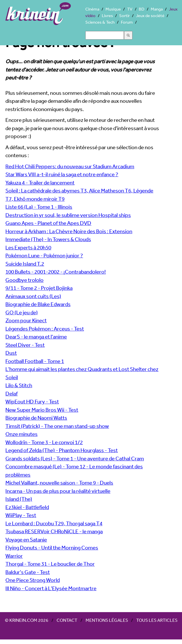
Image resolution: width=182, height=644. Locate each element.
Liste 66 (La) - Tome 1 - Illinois (39, 207)
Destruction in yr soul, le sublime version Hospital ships (68, 215)
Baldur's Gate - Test (28, 572)
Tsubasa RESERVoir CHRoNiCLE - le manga (54, 531)
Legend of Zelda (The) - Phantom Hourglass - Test (62, 450)
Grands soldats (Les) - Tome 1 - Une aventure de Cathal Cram (75, 458)
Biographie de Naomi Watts (36, 418)
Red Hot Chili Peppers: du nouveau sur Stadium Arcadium (70, 166)
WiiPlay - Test (21, 515)
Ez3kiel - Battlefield (27, 507)
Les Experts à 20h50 (28, 247)
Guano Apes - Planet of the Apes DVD (48, 223)
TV (130, 9)
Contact (67, 620)
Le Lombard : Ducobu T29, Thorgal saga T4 (54, 523)
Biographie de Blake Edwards (38, 304)
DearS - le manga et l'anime (36, 337)
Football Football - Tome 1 (35, 361)
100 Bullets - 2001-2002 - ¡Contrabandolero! (56, 272)
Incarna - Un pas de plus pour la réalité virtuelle (58, 491)
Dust (11, 353)
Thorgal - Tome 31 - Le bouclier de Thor (50, 564)
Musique (113, 9)
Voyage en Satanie (26, 540)
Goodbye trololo (24, 280)
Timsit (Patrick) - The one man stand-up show (57, 426)
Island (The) (19, 499)
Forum (127, 22)
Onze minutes (21, 434)
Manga (157, 9)
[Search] (105, 35)
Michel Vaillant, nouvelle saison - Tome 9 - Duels (59, 483)
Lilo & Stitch (19, 385)
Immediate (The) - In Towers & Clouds (48, 239)
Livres (107, 16)
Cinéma (92, 9)
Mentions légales (107, 620)
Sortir (124, 16)
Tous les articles (157, 620)
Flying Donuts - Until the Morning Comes (52, 547)
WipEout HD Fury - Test (32, 401)
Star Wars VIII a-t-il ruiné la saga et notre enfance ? (62, 174)
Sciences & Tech (100, 22)
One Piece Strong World (33, 580)
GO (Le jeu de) (22, 312)
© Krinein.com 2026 (27, 620)
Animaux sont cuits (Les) (33, 296)
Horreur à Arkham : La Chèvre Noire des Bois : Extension (69, 231)
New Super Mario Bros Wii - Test (42, 410)
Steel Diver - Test (25, 345)
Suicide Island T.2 (25, 264)
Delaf (12, 393)
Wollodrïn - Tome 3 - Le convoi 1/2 (44, 442)
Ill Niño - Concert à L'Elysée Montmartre (51, 588)
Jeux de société (150, 16)
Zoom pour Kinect (26, 320)
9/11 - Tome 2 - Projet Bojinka (39, 288)
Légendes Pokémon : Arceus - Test (45, 329)
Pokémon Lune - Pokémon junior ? (44, 255)
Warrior (14, 556)
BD (142, 9)
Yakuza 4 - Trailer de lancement (40, 182)
